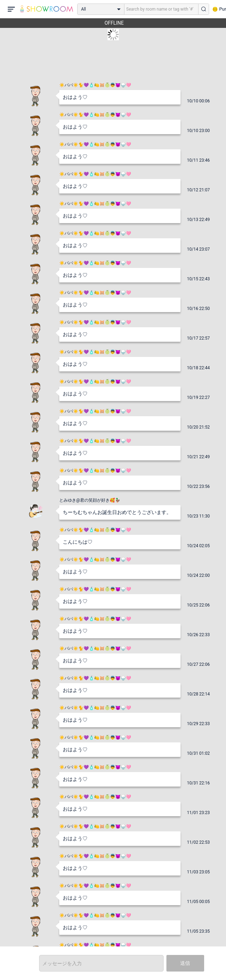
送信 (185, 963)
